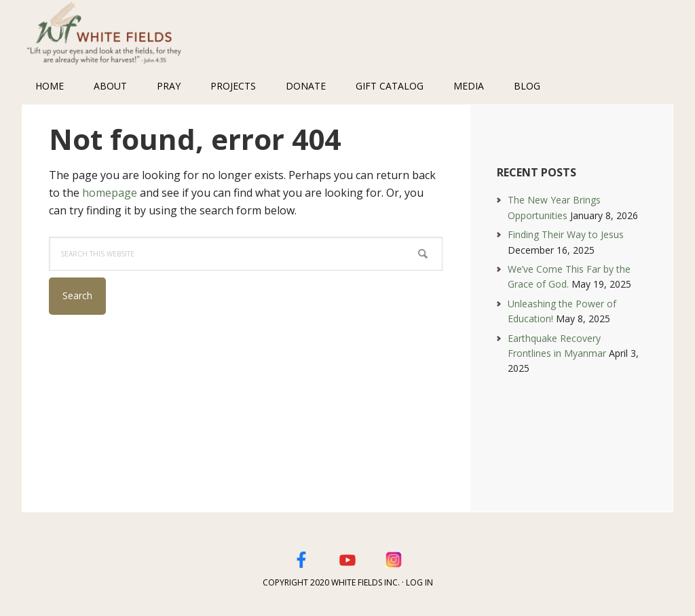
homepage (110, 193)
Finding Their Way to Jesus (566, 234)
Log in (419, 582)
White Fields (110, 34)
